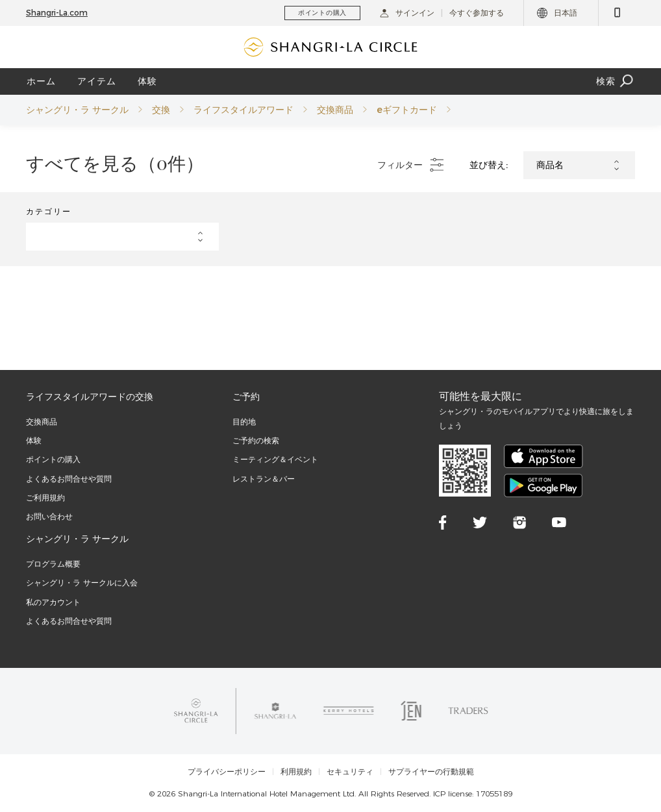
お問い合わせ (49, 516)
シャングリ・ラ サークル (77, 110)
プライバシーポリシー (227, 772)
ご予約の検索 (256, 440)
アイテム (97, 81)
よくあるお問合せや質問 (69, 479)
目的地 (244, 422)
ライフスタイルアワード (243, 110)
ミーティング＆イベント (275, 459)
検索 (616, 81)
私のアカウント (53, 602)
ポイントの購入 (53, 459)
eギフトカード (407, 110)
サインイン (407, 13)
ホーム (41, 81)
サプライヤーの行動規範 (431, 772)
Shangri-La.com (57, 13)
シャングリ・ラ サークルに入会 (82, 583)
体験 (147, 81)
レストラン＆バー (264, 479)
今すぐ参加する (477, 13)
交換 (161, 110)
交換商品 (335, 110)
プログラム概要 (53, 564)
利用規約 (296, 772)
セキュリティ (350, 772)
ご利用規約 (45, 498)
